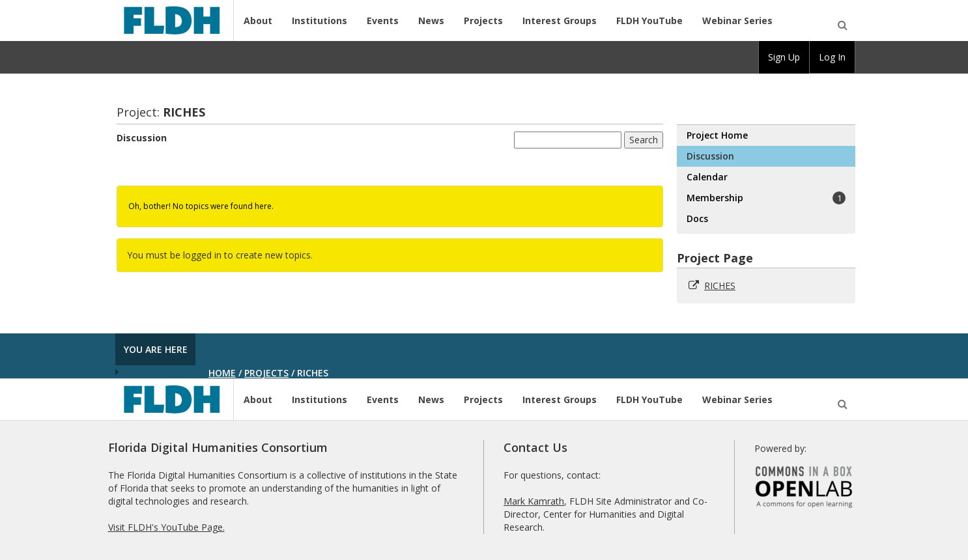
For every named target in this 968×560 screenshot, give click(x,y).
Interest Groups (560, 21)
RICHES (720, 286)
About (258, 21)
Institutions (320, 21)
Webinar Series (737, 21)
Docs (697, 218)
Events (383, 21)
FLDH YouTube (649, 21)
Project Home (717, 135)
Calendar (707, 177)
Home (222, 373)
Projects (483, 21)
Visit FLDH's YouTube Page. (166, 527)
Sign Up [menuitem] (784, 57)
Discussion (142, 138)
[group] (784, 57)
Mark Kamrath (534, 501)
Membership (766, 198)
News (431, 21)
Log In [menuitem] (832, 57)
